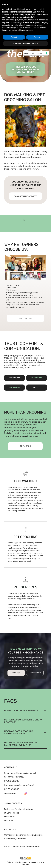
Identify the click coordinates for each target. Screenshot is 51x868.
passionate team (33, 166)
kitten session (29, 363)
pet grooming (25, 537)
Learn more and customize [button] (26, 43)
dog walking (26, 481)
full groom (39, 360)
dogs (28, 154)
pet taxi (17, 607)
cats (16, 154)
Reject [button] (14, 37)
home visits (17, 605)
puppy (17, 363)
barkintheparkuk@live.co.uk (23, 773)
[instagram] (25, 794)
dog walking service (20, 487)
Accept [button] (37, 37)
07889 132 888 (12, 781)
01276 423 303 (12, 789)
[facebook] (20, 794)
